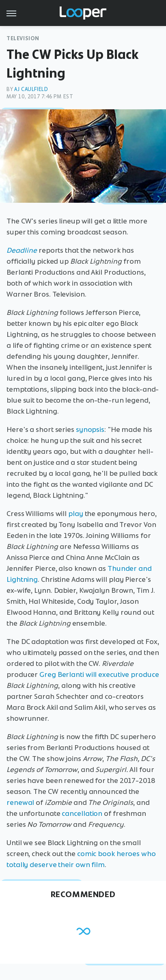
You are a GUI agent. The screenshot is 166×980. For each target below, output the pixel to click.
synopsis (90, 429)
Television (23, 38)
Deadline (22, 250)
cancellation (82, 813)
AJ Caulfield (31, 89)
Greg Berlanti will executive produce (99, 674)
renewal (20, 802)
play (76, 514)
